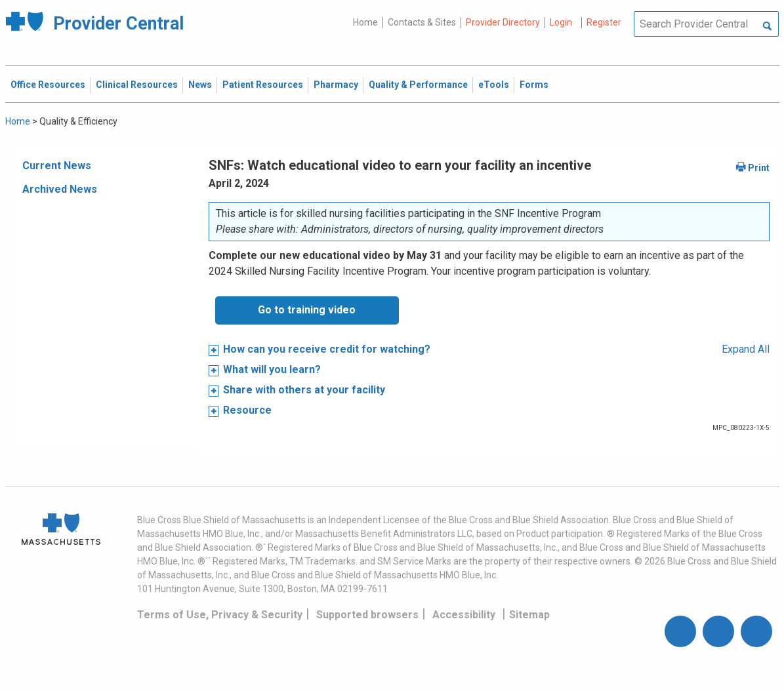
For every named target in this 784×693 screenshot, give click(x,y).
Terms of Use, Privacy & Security (220, 615)
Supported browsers (367, 615)
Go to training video (307, 310)
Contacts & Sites (422, 22)
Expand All (746, 349)
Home (365, 22)
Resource (247, 410)
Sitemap (529, 615)
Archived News (60, 189)
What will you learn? (272, 369)
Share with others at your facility (304, 390)
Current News (57, 166)
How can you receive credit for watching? (327, 349)
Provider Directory (503, 22)
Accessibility (464, 615)
